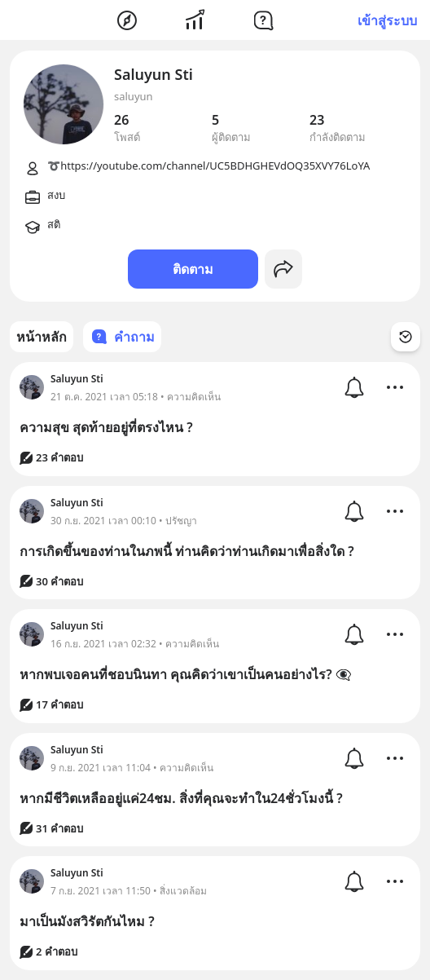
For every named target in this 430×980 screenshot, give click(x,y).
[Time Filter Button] (406, 337)
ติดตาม (193, 269)
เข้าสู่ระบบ (387, 20)
